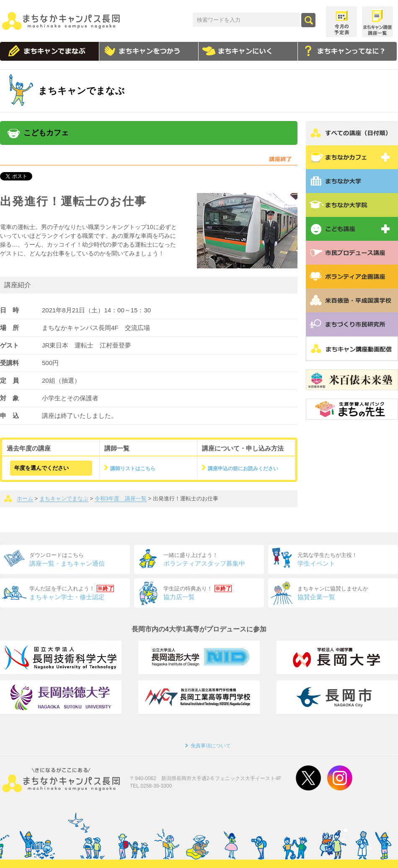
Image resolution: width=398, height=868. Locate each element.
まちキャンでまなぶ (64, 498)
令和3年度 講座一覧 (121, 498)
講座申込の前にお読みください (243, 469)
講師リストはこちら (133, 469)
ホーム (25, 498)
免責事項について (211, 746)
